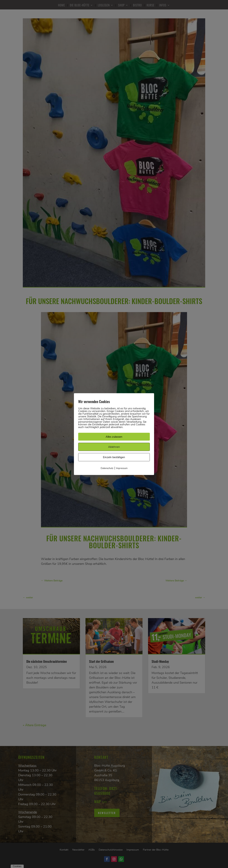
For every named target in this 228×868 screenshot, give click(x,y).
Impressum (122, 468)
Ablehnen (114, 447)
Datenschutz (107, 468)
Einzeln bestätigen (114, 457)
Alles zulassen (114, 437)
